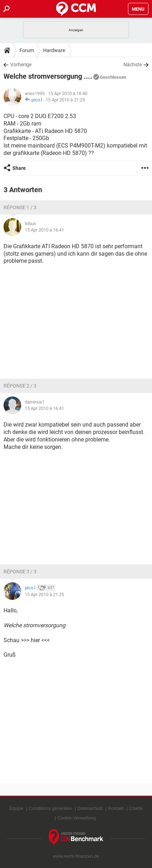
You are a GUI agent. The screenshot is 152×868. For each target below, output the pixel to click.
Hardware (54, 50)
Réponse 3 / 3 (20, 572)
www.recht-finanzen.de (76, 856)
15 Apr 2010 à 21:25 (65, 100)
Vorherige (21, 65)
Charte (136, 808)
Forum (27, 50)
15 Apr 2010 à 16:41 (44, 230)
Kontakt (116, 808)
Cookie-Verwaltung (77, 818)
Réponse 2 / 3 (20, 386)
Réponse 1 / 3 (20, 207)
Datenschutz (90, 808)
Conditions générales (50, 808)
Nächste (133, 65)
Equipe (16, 808)
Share (19, 168)
